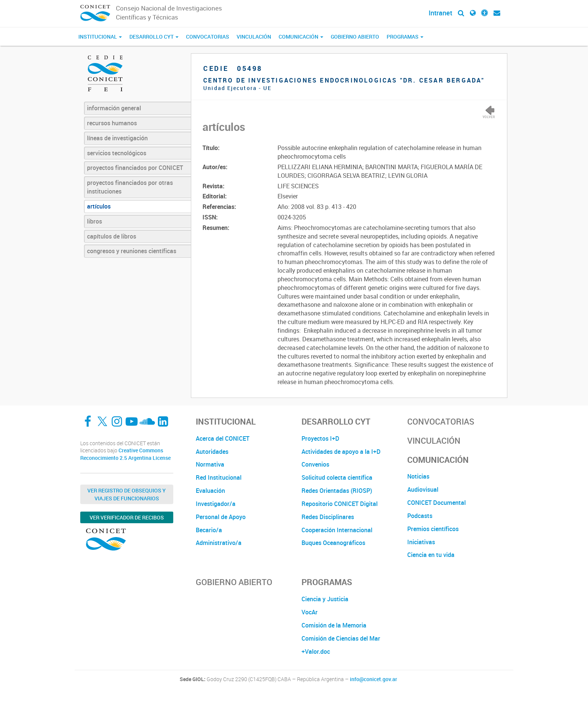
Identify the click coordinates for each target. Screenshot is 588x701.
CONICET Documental (436, 503)
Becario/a (209, 530)
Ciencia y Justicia (325, 599)
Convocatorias (208, 37)
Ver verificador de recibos (127, 517)
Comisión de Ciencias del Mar (341, 638)
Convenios (315, 464)
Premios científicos (433, 529)
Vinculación (254, 37)
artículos (99, 206)
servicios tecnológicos (117, 153)
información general (114, 108)
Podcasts (420, 516)
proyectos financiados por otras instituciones (130, 187)
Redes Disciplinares (328, 517)
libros (94, 221)
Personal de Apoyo (221, 517)
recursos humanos (112, 123)
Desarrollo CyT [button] (154, 37)
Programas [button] (405, 37)
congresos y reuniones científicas (132, 251)
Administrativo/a (219, 543)
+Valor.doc (316, 651)
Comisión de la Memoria (334, 625)
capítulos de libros (112, 236)
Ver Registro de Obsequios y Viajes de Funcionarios (127, 494)
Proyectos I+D (320, 438)
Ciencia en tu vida (431, 555)
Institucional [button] (100, 37)
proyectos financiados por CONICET (135, 168)
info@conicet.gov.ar (373, 679)
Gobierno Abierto (355, 37)
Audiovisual (423, 489)
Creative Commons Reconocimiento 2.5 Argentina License (125, 454)
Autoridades (212, 452)
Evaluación (210, 491)
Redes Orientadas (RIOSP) (337, 491)
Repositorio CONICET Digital (340, 504)
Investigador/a (216, 504)
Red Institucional (219, 477)
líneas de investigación (117, 138)
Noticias (418, 476)
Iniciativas (421, 542)
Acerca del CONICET (223, 438)
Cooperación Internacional (337, 530)
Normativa (210, 464)
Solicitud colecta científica (337, 477)
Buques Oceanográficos (333, 543)
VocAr (310, 612)
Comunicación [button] (301, 37)
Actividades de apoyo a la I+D (341, 452)
